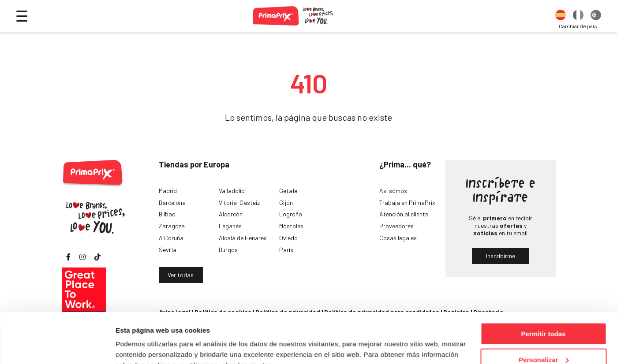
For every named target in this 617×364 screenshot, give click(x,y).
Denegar (543, 342)
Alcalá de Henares (243, 238)
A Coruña (171, 238)
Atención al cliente (404, 214)
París (286, 250)
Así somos (393, 191)
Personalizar (544, 317)
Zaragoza (172, 226)
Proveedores (396, 226)
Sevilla (168, 250)
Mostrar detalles (141, 346)
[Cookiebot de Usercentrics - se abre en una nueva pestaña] (57, 347)
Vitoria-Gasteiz (239, 202)
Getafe (288, 191)
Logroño (291, 214)
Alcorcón (231, 214)
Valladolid (232, 191)
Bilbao (167, 214)
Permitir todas (544, 291)
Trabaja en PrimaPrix (407, 202)
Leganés (230, 226)
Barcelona (172, 202)
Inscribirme (501, 256)
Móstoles (291, 226)
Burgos (228, 250)
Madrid (168, 191)
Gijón (286, 202)
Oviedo (288, 238)
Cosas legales (398, 238)
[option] (561, 16)
